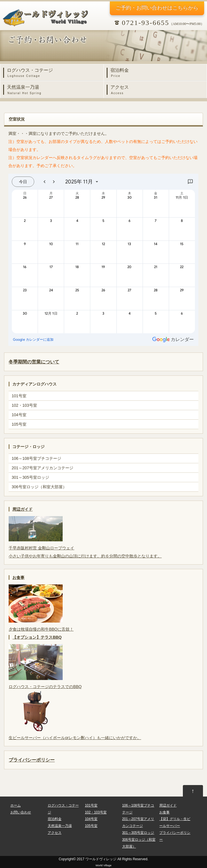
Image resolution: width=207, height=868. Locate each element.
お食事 (18, 578)
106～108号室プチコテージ (36, 458)
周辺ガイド (22, 509)
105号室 (19, 424)
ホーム (16, 805)
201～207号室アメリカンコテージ (42, 468)
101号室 (19, 396)
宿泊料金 (157, 73)
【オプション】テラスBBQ (37, 637)
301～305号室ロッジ (30, 477)
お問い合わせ (21, 812)
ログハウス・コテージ (53, 73)
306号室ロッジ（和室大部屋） (39, 487)
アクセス (157, 90)
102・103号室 (24, 405)
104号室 (19, 415)
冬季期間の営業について (34, 362)
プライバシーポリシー (32, 760)
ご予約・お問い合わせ (157, 8)
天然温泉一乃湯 (53, 90)
